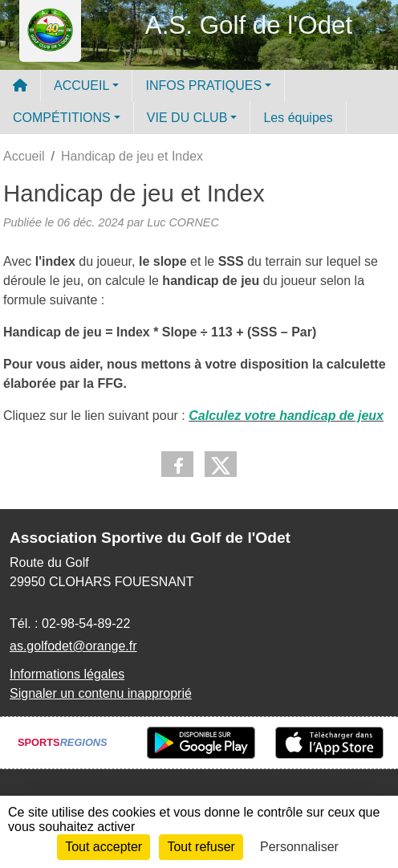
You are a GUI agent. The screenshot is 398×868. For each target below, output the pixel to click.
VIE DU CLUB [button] (187, 118)
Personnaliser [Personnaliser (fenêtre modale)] (299, 847)
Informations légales (67, 674)
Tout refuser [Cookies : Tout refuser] (201, 847)
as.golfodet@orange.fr (73, 646)
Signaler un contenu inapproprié (101, 693)
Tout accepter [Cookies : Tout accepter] (104, 847)
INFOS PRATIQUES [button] (203, 86)
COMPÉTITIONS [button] (62, 118)
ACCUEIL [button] (81, 86)
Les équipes (298, 118)
